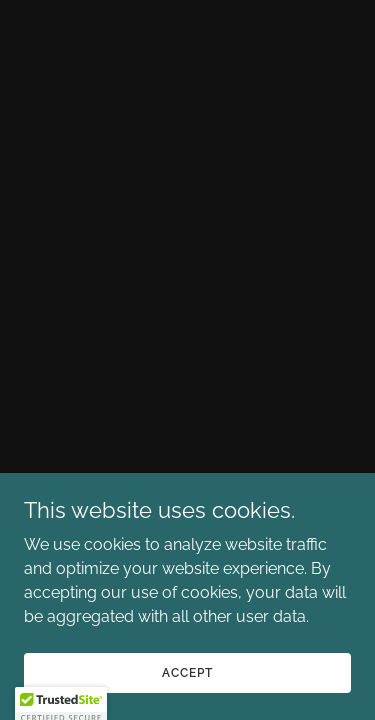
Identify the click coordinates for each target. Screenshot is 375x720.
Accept (187, 672)
